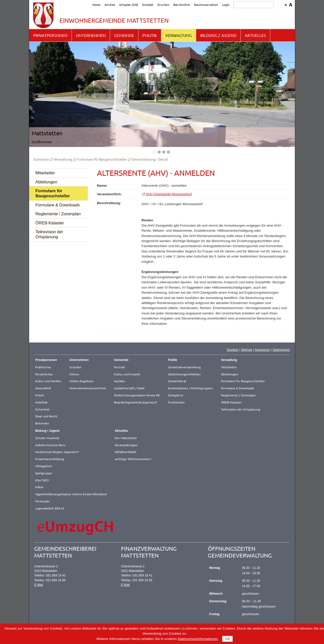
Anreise (110, 5)
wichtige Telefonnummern (133, 459)
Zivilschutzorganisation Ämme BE (137, 395)
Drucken (163, 5)
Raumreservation (206, 5)
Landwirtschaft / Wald (129, 388)
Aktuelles (255, 35)
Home (96, 5)
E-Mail (39, 585)
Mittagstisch (44, 466)
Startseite (41, 159)
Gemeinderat (177, 381)
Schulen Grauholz (47, 438)
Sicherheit (42, 409)
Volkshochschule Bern (50, 445)
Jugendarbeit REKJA (50, 508)
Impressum (262, 350)
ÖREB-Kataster (50, 223)
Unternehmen (91, 35)
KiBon (39, 487)
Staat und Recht (46, 416)
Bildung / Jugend (218, 35)
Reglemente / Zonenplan (58, 214)
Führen (74, 374)
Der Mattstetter (126, 438)
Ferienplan (43, 501)
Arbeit (40, 395)
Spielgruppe (44, 473)
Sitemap (247, 350)
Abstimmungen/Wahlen (184, 374)
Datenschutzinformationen (198, 639)
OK (228, 639)
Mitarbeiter (45, 173)
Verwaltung (179, 35)
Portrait (119, 367)
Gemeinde (124, 35)
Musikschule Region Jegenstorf (57, 452)
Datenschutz (281, 350)
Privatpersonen (50, 35)
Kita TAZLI (42, 480)
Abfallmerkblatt (126, 452)
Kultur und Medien (48, 381)
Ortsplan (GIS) (129, 5)
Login (226, 5)
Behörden (42, 423)
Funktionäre (176, 402)
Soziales (119, 381)
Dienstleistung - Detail (150, 159)
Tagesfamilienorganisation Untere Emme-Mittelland (71, 494)
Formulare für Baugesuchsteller (102, 159)
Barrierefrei (182, 5)
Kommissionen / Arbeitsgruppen (190, 388)
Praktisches (43, 367)
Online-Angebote (81, 381)
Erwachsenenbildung (50, 459)
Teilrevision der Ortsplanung (49, 234)
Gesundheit (43, 388)
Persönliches (44, 374)
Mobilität (41, 402)
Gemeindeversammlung (184, 367)
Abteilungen (46, 182)
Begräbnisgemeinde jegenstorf (136, 402)
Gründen (75, 367)
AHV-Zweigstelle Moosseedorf (169, 194)
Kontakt (148, 5)
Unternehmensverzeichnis (88, 388)
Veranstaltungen (126, 445)
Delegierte (176, 395)
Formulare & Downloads (58, 205)
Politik (150, 35)
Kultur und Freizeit (127, 374)
